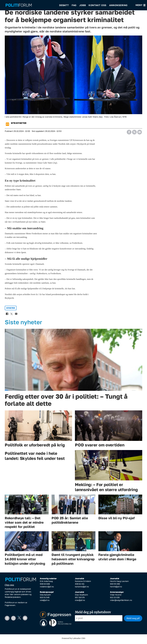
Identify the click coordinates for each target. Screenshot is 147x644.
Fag (74, 5)
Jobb (83, 5)
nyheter (11, 310)
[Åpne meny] (140, 5)
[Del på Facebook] (129, 133)
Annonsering (118, 5)
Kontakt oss (97, 5)
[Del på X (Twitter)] (134, 133)
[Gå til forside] (19, 5)
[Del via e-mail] (139, 133)
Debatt (64, 5)
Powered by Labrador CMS (73, 640)
